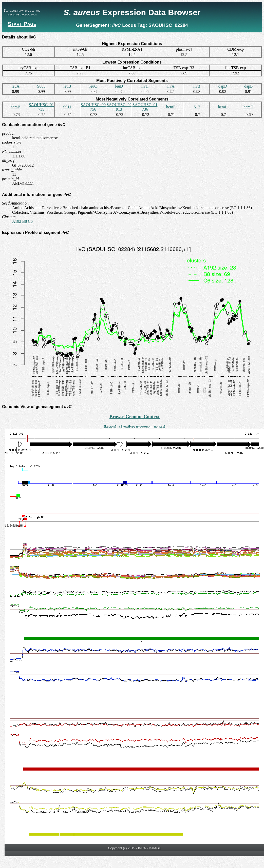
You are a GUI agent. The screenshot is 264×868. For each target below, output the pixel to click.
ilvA (171, 86)
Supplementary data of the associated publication (22, 12)
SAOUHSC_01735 (41, 107)
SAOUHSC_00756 (93, 107)
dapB (249, 86)
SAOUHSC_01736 (145, 107)
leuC (93, 86)
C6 (30, 221)
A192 (17, 221)
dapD (223, 86)
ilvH (145, 86)
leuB (67, 86)
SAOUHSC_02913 (119, 107)
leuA (16, 86)
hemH (248, 107)
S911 (67, 107)
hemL (223, 107)
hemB (15, 107)
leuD (119, 86)
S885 (41, 86)
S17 (197, 107)
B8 (25, 221)
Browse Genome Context (135, 417)
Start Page (22, 24)
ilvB (197, 86)
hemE (171, 107)
